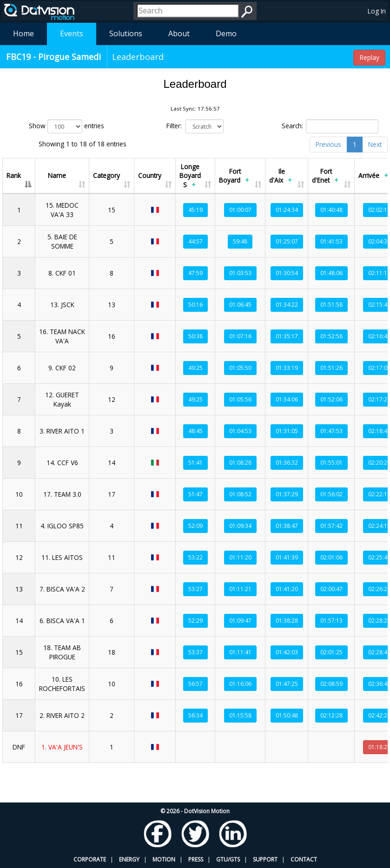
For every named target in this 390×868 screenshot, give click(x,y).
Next (375, 144)
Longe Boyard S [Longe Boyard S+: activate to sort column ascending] (190, 177)
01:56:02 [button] (331, 494)
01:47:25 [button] (287, 684)
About (179, 33)
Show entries (66, 126)
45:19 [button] (195, 210)
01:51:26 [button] (331, 368)
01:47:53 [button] (331, 431)
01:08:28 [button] (240, 463)
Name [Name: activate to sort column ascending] (57, 175)
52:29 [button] (195, 621)
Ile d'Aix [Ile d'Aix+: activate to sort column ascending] (281, 177)
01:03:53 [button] (240, 273)
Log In (377, 11)
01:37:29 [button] (287, 494)
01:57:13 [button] (331, 621)
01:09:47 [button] (240, 621)
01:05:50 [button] (240, 368)
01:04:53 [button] (240, 431)
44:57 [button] (195, 241)
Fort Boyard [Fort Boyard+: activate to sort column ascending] (235, 177)
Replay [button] (369, 57)
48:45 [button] (195, 431)
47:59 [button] (195, 273)
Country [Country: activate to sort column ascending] (150, 175)
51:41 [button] (195, 463)
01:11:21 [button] (240, 589)
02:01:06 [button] (331, 557)
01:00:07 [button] (240, 210)
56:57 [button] (195, 684)
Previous (328, 144)
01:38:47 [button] (287, 526)
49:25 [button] (195, 368)
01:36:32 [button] (287, 463)
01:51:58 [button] (331, 305)
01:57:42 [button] (331, 526)
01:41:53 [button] (331, 241)
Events (72, 33)
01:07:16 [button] (240, 336)
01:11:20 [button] (240, 557)
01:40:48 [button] (331, 210)
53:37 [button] (195, 652)
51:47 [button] (195, 494)
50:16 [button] (195, 305)
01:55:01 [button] (331, 463)
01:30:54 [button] (287, 273)
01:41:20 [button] (287, 589)
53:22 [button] (195, 557)
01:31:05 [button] (287, 431)
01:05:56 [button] (240, 399)
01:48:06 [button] (331, 273)
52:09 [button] (195, 526)
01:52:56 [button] (331, 336)
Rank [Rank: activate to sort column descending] (14, 175)
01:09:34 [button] (240, 526)
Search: (330, 126)
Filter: (195, 126)
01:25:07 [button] (287, 241)
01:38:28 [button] (287, 621)
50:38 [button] (195, 336)
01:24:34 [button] (287, 210)
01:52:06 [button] (331, 399)
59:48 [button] (240, 241)
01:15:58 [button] (240, 715)
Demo (226, 33)
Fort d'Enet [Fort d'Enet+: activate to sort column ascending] (326, 177)
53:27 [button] (195, 589)
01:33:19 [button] (287, 368)
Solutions (126, 33)
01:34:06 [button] (287, 399)
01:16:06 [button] (240, 684)
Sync (367, 770)
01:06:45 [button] (240, 305)
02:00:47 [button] (331, 589)
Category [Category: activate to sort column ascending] (106, 175)
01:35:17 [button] (287, 336)
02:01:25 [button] (331, 652)
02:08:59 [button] (331, 684)
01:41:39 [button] (287, 557)
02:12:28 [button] (331, 715)
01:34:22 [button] (287, 305)
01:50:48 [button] (287, 715)
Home (23, 33)
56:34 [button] (195, 715)
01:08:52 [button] (240, 494)
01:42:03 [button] (287, 652)
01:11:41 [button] (240, 652)
